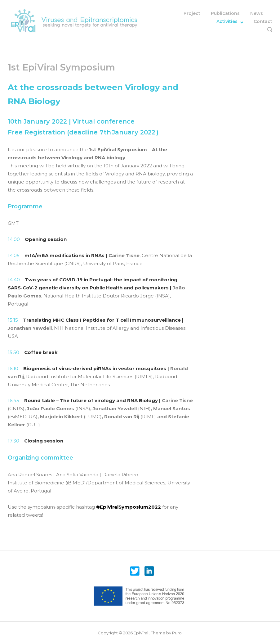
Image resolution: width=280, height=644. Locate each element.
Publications (225, 13)
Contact (263, 21)
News (257, 13)
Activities (227, 21)
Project (192, 13)
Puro (177, 633)
